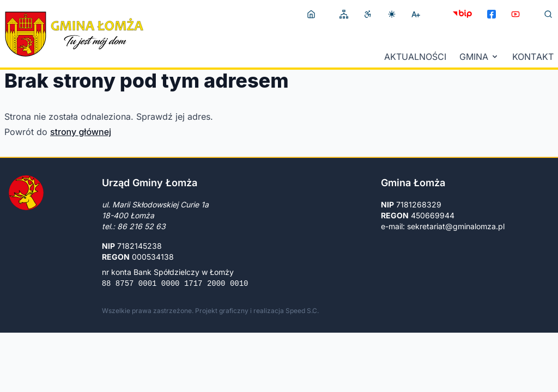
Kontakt (533, 57)
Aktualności (415, 57)
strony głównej (81, 132)
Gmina (479, 57)
